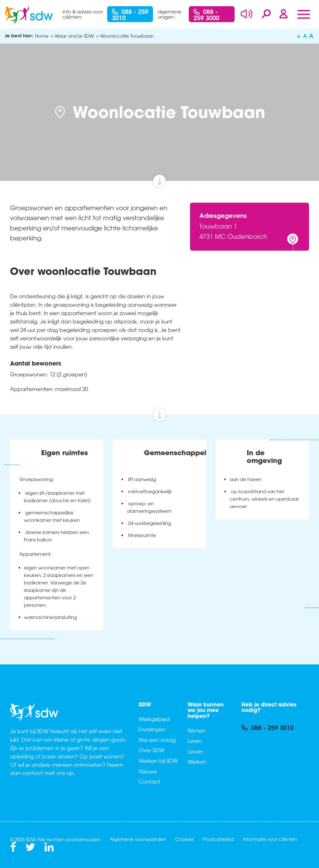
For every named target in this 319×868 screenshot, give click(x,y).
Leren (195, 741)
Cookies (184, 839)
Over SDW (151, 750)
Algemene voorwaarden (138, 839)
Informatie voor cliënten (270, 839)
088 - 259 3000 (206, 15)
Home (42, 36)
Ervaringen (152, 729)
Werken (197, 762)
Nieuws (148, 771)
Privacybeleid (218, 839)
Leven (195, 751)
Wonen (196, 730)
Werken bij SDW (158, 761)
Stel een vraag (157, 740)
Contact (150, 781)
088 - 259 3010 (130, 15)
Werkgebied (154, 719)
